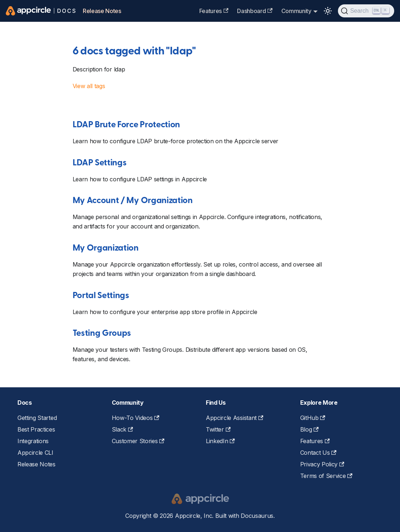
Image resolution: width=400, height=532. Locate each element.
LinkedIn (220, 441)
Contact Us (318, 453)
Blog (309, 429)
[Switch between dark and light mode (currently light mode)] (328, 11)
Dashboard (255, 11)
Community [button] (296, 11)
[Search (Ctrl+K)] (366, 11)
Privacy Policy (322, 464)
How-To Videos (136, 418)
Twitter (218, 429)
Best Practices (36, 429)
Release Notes (102, 11)
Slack (123, 429)
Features (214, 11)
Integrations (33, 441)
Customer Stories (138, 441)
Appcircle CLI (35, 453)
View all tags (89, 86)
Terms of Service (326, 476)
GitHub (313, 418)
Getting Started (37, 418)
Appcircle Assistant (234, 418)
